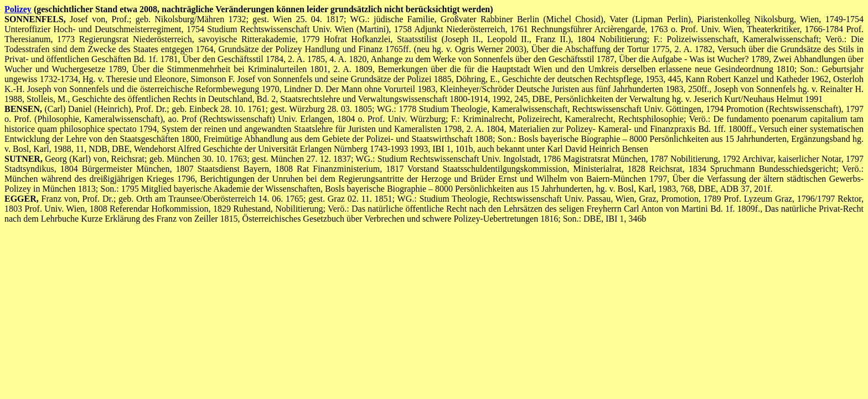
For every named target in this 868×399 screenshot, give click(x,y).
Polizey (18, 9)
